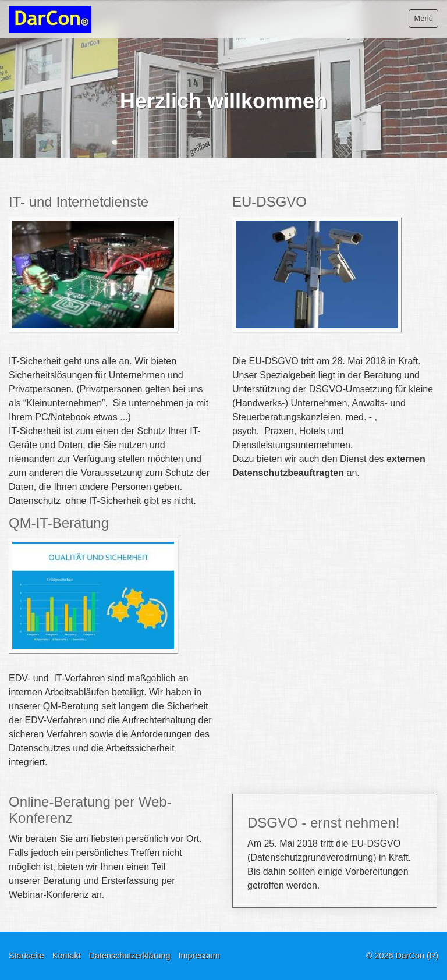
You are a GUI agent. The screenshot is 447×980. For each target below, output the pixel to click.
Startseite (26, 956)
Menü (423, 18)
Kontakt (67, 956)
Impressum (199, 956)
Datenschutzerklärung (130, 956)
